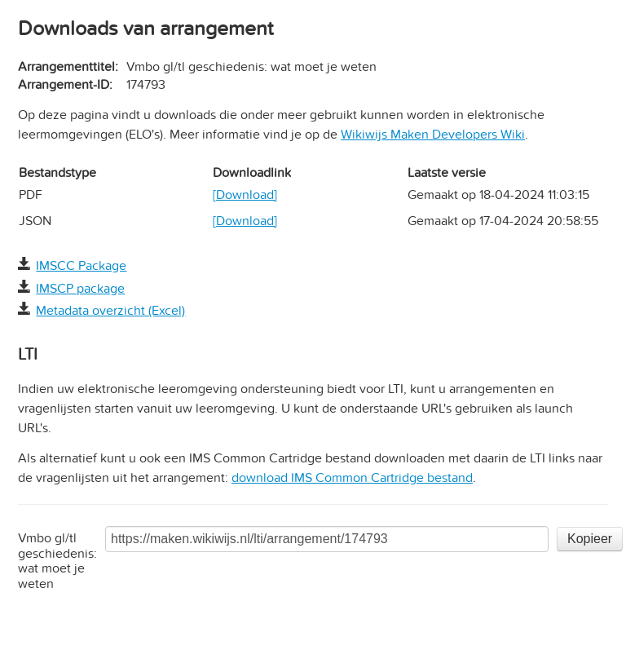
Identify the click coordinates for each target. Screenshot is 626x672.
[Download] (245, 195)
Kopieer (590, 539)
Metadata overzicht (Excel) (110, 311)
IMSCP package (80, 289)
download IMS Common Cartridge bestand (352, 478)
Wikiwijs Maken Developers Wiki (433, 135)
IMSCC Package (81, 266)
